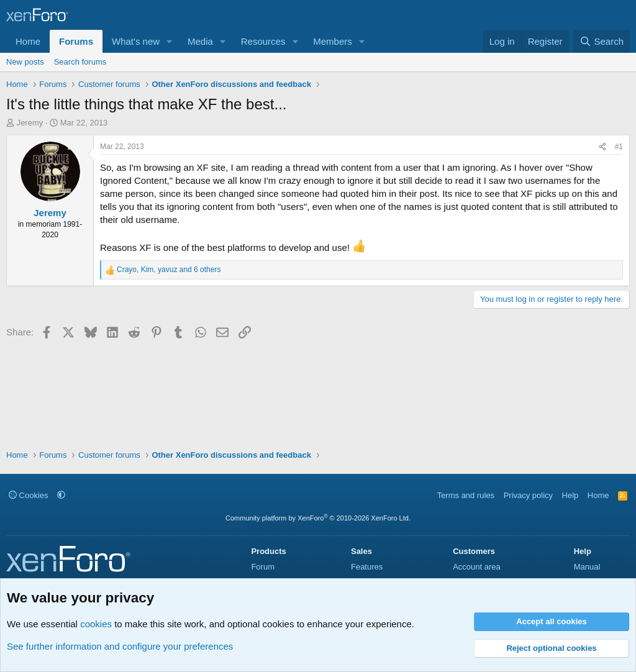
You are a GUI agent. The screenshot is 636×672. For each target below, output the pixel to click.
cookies (96, 624)
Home (28, 41)
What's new (136, 41)
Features (367, 567)
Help (570, 495)
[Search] (602, 41)
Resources (263, 41)
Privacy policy (528, 495)
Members (333, 41)
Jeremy (30, 123)
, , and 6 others (169, 270)
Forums (76, 41)
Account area (477, 567)
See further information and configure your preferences (120, 646)
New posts (25, 62)
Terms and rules (466, 495)
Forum (263, 567)
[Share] (602, 147)
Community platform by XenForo (318, 518)
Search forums (80, 62)
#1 (619, 147)
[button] (170, 41)
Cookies (29, 495)
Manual (587, 567)
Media (200, 41)
